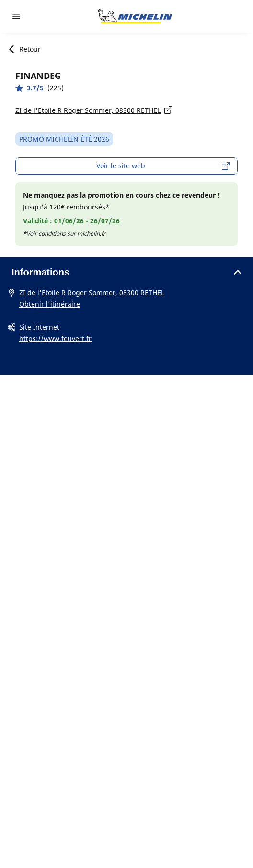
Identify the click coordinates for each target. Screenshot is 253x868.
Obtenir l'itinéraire (50, 304)
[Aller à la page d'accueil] (135, 16)
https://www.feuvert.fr (55, 338)
